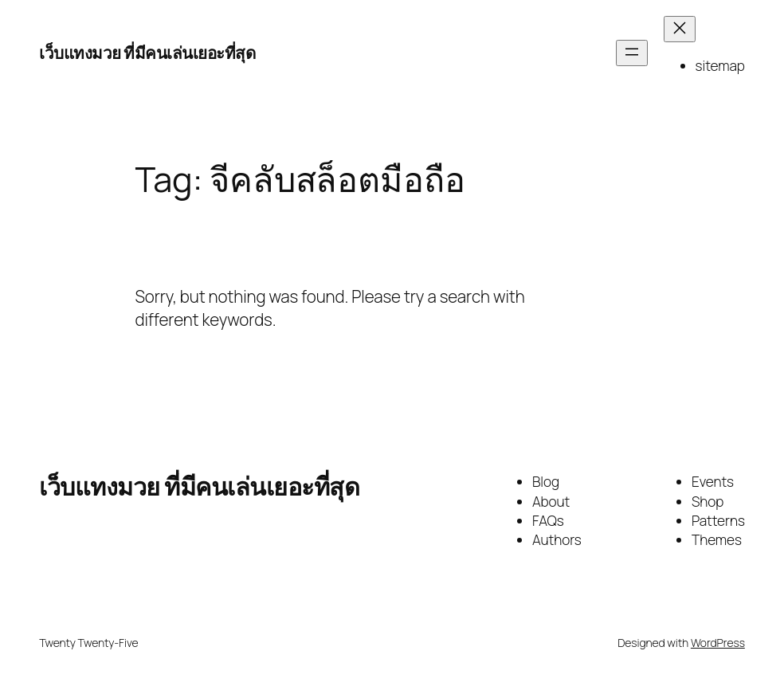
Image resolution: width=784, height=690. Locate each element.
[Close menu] (680, 29)
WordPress (718, 643)
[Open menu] (632, 53)
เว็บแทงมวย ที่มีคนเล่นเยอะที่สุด (147, 53)
